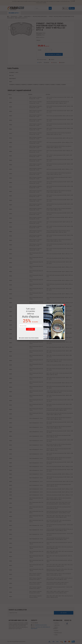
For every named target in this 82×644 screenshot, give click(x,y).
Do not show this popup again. (29, 338)
